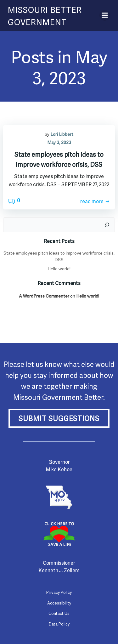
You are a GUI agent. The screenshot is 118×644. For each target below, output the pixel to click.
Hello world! (59, 268)
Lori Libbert (62, 134)
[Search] (107, 225)
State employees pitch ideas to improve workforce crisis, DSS (59, 256)
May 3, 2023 (59, 142)
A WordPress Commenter (44, 296)
